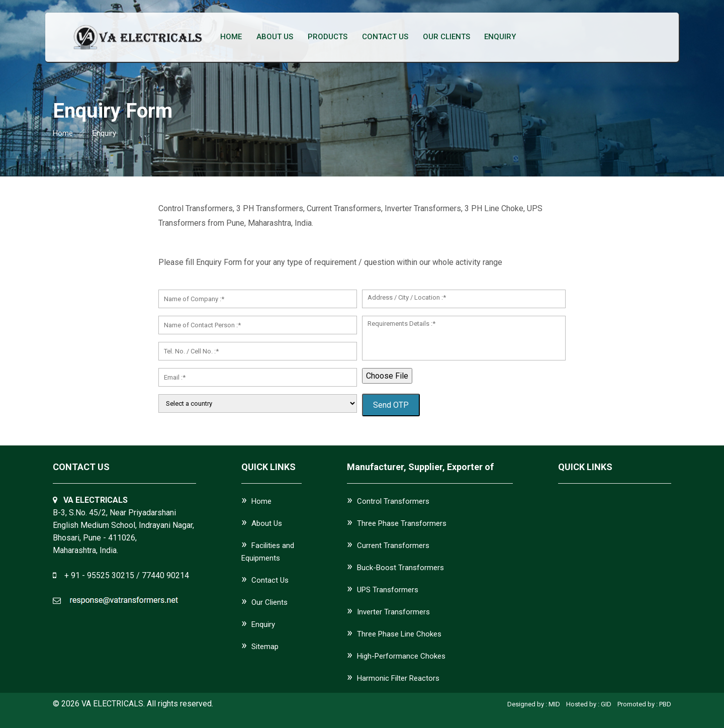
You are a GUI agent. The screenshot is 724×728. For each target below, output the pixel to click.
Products (327, 37)
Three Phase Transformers (402, 523)
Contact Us (384, 37)
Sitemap (265, 647)
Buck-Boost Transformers (400, 568)
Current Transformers (393, 545)
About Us (274, 37)
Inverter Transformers (393, 612)
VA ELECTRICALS (112, 704)
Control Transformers (393, 501)
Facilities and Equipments (268, 552)
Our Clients (444, 37)
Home (231, 37)
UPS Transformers (388, 590)
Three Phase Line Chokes (399, 634)
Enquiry (498, 37)
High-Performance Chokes (401, 656)
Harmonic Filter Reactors (398, 678)
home (63, 133)
